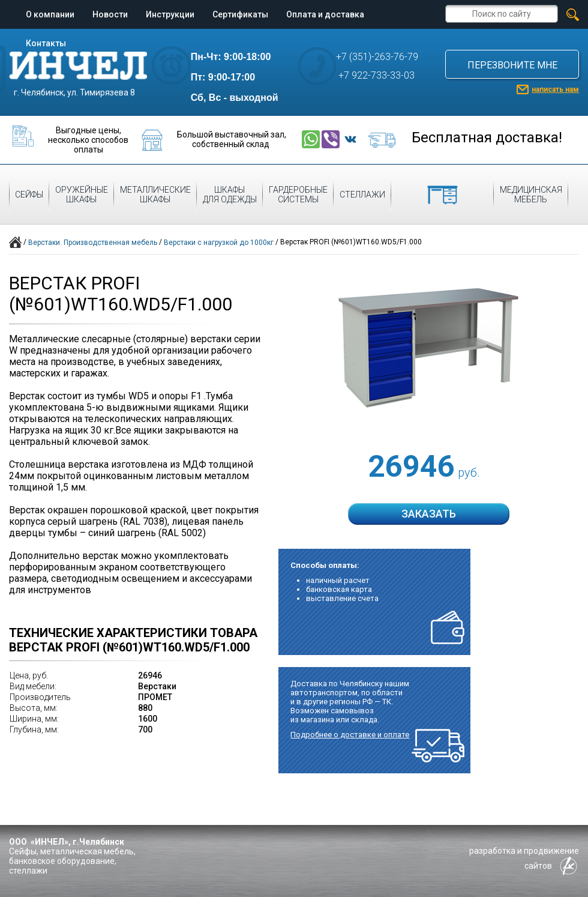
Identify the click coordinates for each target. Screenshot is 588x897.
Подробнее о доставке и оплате (350, 735)
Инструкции (170, 14)
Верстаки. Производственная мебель (93, 243)
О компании (50, 14)
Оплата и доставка (325, 14)
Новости (110, 14)
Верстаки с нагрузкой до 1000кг (219, 243)
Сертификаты (240, 14)
